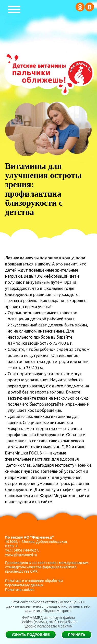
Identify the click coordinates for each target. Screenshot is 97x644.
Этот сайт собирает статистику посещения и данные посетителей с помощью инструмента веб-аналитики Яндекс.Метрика (48, 606)
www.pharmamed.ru (21, 555)
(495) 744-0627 (26, 550)
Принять (77, 635)
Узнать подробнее (31, 635)
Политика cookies (20, 590)
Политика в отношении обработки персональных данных (34, 583)
